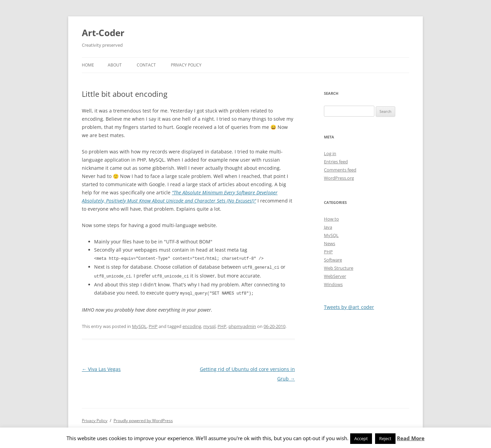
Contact (146, 65)
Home (88, 65)
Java (328, 227)
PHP (153, 325)
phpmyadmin (242, 325)
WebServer (335, 276)
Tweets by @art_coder (349, 307)
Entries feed (336, 162)
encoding (192, 325)
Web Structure (339, 268)
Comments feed (340, 170)
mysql (209, 325)
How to (331, 219)
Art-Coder (103, 33)
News (330, 243)
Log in (330, 153)
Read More (411, 438)
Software (333, 260)
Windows (333, 284)
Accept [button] (361, 438)
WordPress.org (339, 178)
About (115, 65)
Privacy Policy (186, 65)
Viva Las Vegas (101, 368)
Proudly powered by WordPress (143, 419)
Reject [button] (385, 438)
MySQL (139, 325)
